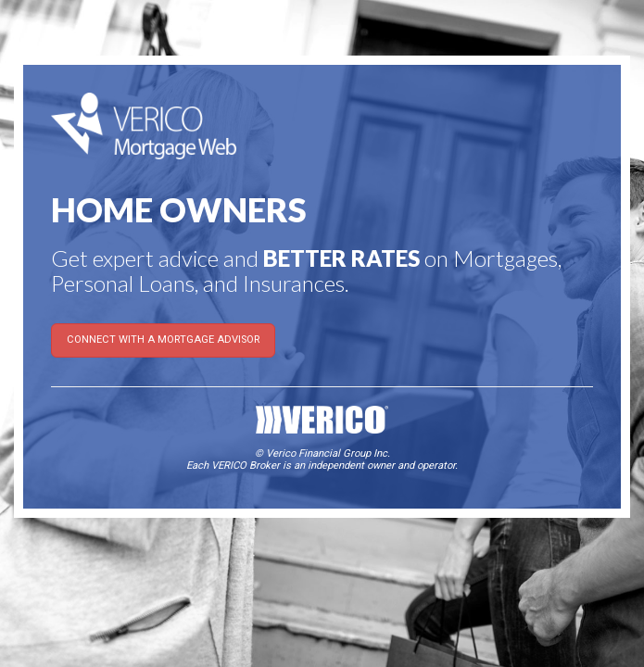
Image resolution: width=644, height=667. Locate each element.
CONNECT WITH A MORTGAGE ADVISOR (163, 340)
